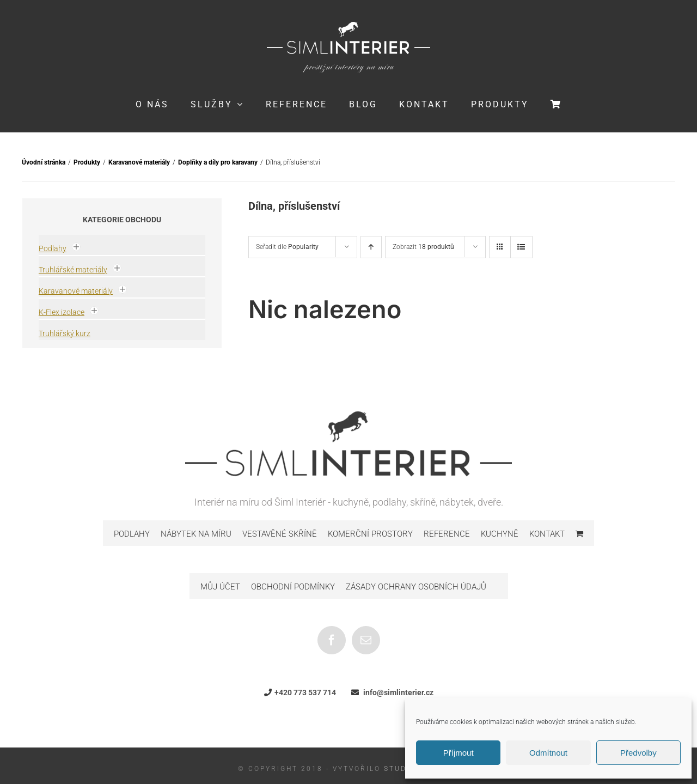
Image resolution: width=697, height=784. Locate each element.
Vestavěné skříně (280, 534)
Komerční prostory (370, 534)
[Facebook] (332, 640)
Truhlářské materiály (73, 270)
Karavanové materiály (76, 291)
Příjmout (458, 753)
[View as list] (521, 247)
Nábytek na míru (196, 534)
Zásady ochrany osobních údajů (416, 587)
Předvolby (638, 753)
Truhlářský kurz (65, 333)
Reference (447, 534)
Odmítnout (548, 753)
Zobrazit (423, 247)
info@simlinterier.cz (398, 692)
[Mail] (366, 640)
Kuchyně (500, 534)
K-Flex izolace (62, 312)
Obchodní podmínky (293, 587)
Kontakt (547, 534)
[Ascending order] (371, 247)
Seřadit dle (287, 247)
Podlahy (53, 248)
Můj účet (220, 587)
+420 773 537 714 (305, 692)
